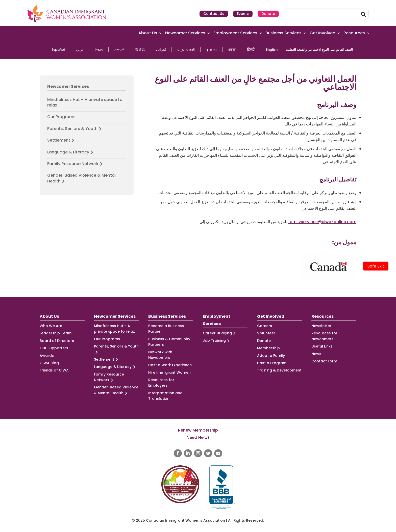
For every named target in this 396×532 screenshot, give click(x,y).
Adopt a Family (271, 356)
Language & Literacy (71, 152)
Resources (354, 33)
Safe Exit (376, 266)
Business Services (283, 33)
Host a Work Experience (170, 365)
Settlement (61, 140)
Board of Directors (57, 341)
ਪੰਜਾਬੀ (232, 50)
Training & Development (279, 370)
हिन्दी (251, 50)
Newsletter (321, 326)
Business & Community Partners (169, 342)
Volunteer (266, 333)
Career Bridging (220, 333)
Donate (268, 14)
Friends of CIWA (54, 370)
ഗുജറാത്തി (186, 50)
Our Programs (61, 117)
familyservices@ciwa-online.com (322, 222)
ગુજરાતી (211, 50)
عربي (80, 50)
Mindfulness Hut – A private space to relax (85, 102)
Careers (265, 326)
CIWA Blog (49, 363)
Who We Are (51, 326)
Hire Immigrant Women (169, 373)
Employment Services (235, 33)
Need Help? (198, 437)
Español (58, 50)
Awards (47, 356)
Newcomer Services (185, 33)
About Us (148, 33)
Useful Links (322, 346)
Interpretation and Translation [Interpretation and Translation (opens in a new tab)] (165, 396)
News (316, 354)
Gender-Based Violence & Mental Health (81, 178)
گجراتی (161, 50)
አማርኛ (119, 50)
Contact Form (324, 361)
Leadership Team (56, 333)
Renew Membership (198, 430)
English (272, 50)
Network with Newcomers (160, 355)
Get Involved (323, 33)
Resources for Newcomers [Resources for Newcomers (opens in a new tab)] (324, 336)
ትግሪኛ (99, 50)
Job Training (217, 341)
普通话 (140, 50)
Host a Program (272, 363)
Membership (268, 348)
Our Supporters (54, 348)
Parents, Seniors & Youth (75, 129)
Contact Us (214, 14)
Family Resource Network (76, 164)
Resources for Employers (161, 383)
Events (243, 14)
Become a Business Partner (166, 329)
